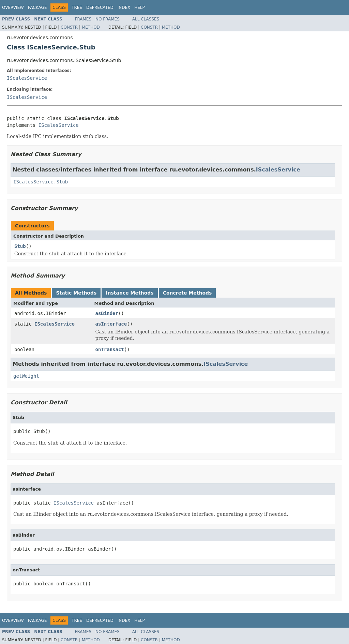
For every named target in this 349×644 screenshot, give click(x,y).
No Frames (108, 19)
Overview (13, 8)
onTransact (110, 349)
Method (91, 27)
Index (124, 8)
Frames (83, 19)
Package (37, 8)
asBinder (107, 313)
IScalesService (27, 78)
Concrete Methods (187, 293)
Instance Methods (130, 293)
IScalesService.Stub (41, 182)
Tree (77, 8)
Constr (69, 27)
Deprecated (100, 8)
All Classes (146, 19)
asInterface (111, 324)
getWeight (26, 376)
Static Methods (76, 293)
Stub (20, 246)
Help (140, 8)
